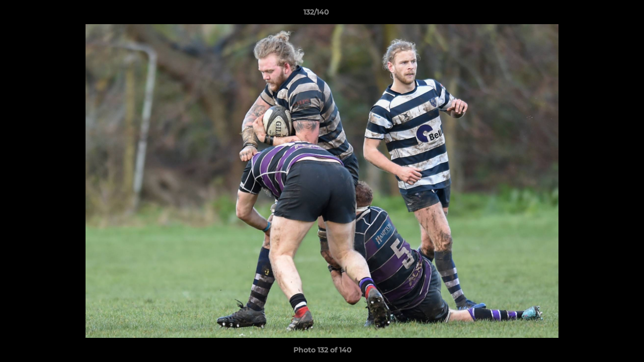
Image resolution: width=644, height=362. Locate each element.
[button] (602, 15)
